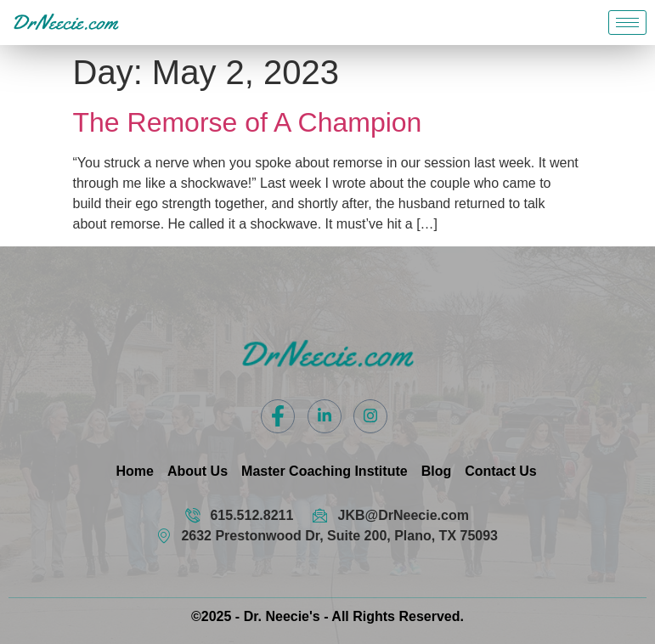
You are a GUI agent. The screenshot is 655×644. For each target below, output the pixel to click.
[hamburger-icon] (627, 23)
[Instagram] (370, 416)
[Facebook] (278, 416)
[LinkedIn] (325, 416)
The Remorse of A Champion (248, 122)
